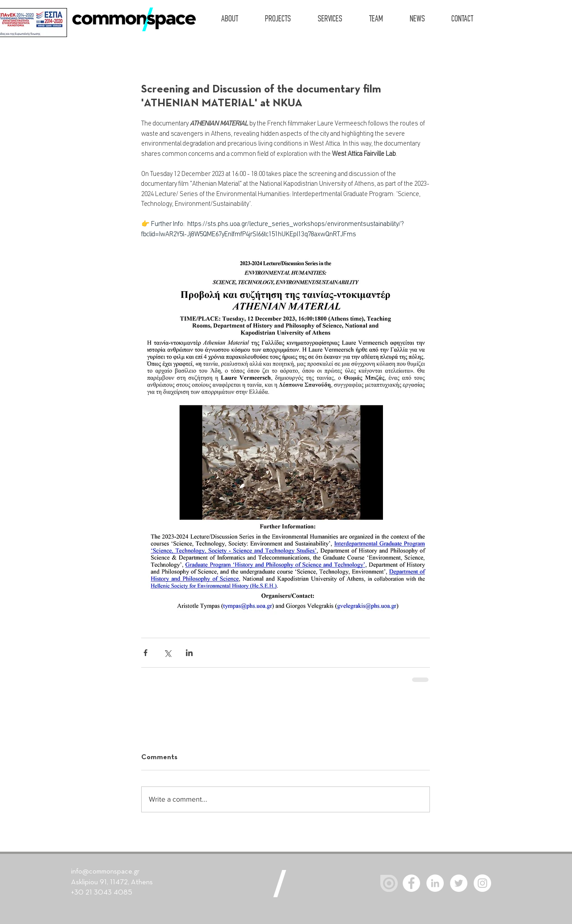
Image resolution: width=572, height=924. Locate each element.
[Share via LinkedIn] (189, 653)
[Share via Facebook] (145, 653)
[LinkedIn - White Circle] (435, 883)
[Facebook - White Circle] (411, 883)
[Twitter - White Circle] (459, 883)
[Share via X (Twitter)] (167, 653)
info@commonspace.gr (105, 872)
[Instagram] (482, 883)
